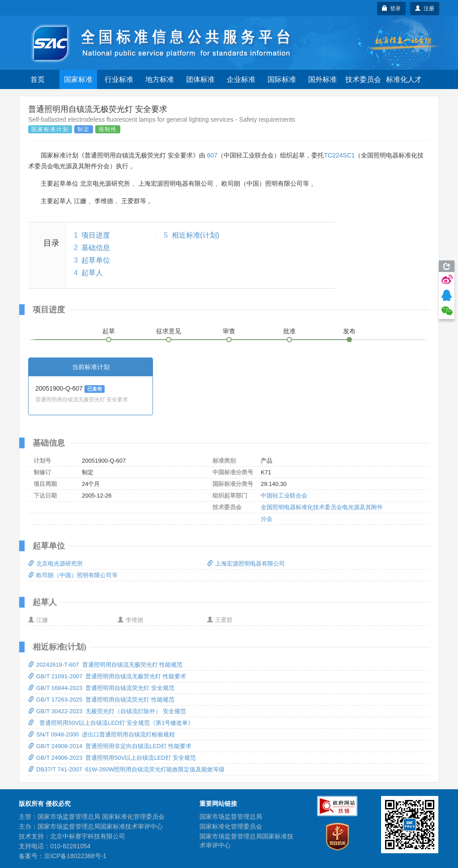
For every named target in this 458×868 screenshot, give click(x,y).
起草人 (92, 273)
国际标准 (282, 79)
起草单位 (96, 260)
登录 (392, 9)
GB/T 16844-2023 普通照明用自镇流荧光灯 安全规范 (101, 688)
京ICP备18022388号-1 (75, 856)
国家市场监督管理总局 (231, 817)
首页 (38, 79)
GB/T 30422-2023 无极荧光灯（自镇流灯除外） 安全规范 (107, 711)
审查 (229, 331)
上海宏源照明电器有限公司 (246, 564)
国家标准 (78, 79)
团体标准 (200, 79)
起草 (109, 331)
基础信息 (96, 248)
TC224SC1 (339, 155)
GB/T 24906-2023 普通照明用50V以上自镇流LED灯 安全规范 (112, 758)
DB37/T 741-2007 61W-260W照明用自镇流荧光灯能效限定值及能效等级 (126, 769)
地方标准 (160, 79)
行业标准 (119, 79)
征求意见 (169, 331)
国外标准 (322, 79)
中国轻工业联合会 (284, 496)
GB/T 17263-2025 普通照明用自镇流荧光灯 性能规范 (101, 700)
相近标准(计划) (196, 235)
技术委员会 (363, 79)
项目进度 (96, 235)
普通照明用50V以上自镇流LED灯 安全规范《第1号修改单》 (111, 723)
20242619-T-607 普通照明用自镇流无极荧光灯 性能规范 (105, 665)
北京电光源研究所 (55, 564)
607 (212, 155)
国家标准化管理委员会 (231, 826)
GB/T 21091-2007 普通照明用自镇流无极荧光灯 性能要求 (107, 676)
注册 (425, 9)
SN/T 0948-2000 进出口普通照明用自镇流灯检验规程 (102, 734)
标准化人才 (404, 79)
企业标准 (241, 79)
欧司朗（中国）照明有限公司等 (73, 575)
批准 (289, 331)
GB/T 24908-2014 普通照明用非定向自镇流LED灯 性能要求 (110, 746)
